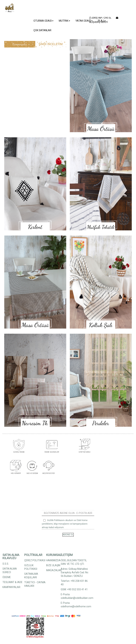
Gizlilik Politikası (55, 520)
